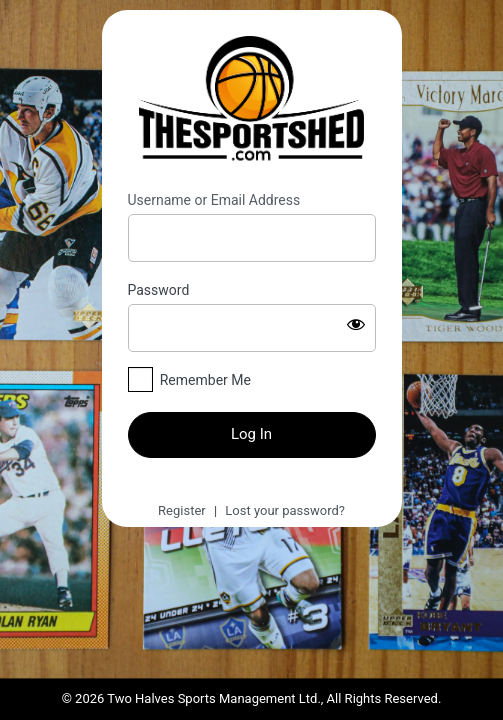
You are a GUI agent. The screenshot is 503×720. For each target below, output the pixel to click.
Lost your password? (285, 510)
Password (159, 290)
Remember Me (205, 380)
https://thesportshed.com (252, 101)
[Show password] (356, 324)
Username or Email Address (214, 200)
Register (182, 510)
